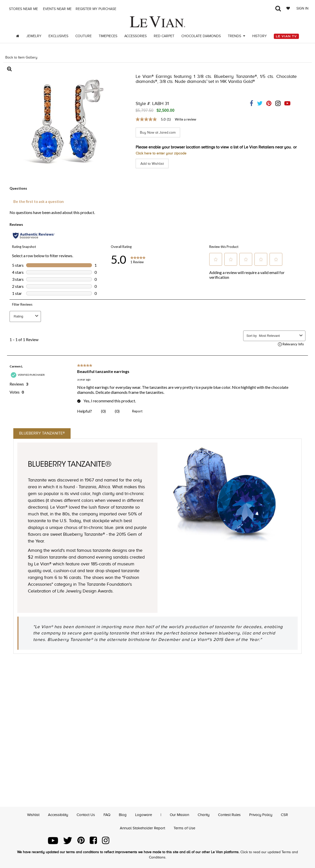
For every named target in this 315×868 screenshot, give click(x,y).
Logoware (143, 815)
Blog (122, 815)
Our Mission (180, 815)
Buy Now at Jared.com (161, 132)
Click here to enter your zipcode (164, 153)
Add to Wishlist (154, 163)
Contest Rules (233, 815)
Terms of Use (186, 828)
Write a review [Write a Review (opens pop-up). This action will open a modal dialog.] (186, 119)
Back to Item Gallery (21, 57)
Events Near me (57, 9)
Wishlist (27, 815)
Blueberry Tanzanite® (47, 434)
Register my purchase (96, 9)
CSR (291, 815)
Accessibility (54, 815)
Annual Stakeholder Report (142, 828)
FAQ (105, 815)
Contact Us (83, 815)
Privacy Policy (266, 815)
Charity (205, 815)
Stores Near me (23, 9)
